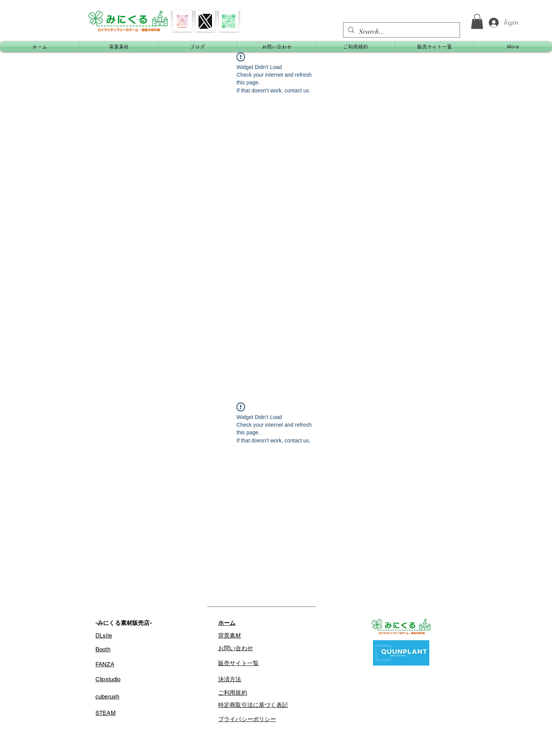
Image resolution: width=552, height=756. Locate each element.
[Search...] (401, 32)
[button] (477, 21)
